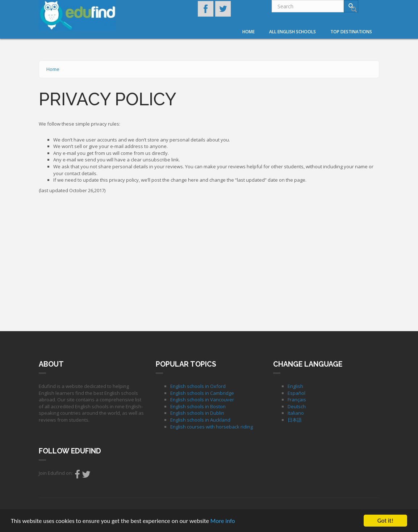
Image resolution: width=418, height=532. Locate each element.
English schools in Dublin (197, 413)
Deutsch (297, 406)
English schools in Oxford (198, 386)
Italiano (296, 413)
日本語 (295, 420)
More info (223, 522)
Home (248, 32)
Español (296, 393)
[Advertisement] (209, 261)
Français (297, 400)
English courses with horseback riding (212, 427)
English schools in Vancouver (202, 400)
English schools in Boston (198, 406)
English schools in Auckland (200, 420)
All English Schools (292, 32)
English (295, 386)
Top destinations (351, 32)
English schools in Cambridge (202, 393)
